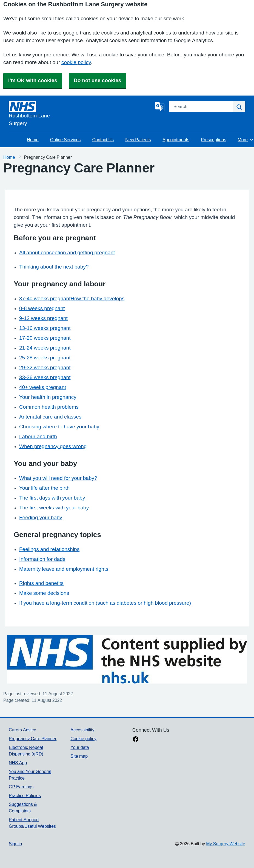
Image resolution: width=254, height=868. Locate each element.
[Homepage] (81, 114)
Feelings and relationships (49, 549)
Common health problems (49, 407)
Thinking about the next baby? (54, 267)
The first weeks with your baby (54, 508)
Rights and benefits (41, 583)
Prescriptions (213, 140)
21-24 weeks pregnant (45, 348)
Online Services (65, 140)
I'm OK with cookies (33, 80)
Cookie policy (83, 739)
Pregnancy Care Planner (33, 739)
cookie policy (76, 62)
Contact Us (103, 140)
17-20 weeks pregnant (45, 338)
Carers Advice (22, 730)
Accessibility (82, 730)
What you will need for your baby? (58, 478)
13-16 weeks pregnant (45, 328)
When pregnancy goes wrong (53, 446)
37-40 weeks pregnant (45, 299)
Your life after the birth (44, 488)
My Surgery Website (226, 844)
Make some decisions (44, 593)
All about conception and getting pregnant (67, 253)
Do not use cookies (97, 80)
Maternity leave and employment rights (64, 569)
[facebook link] (136, 740)
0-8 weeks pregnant (42, 308)
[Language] (160, 106)
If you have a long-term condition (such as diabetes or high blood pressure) (105, 603)
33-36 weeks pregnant (45, 377)
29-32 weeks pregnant (45, 367)
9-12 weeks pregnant (43, 318)
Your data (80, 747)
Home (33, 140)
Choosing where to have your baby (59, 427)
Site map (79, 756)
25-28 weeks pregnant (45, 358)
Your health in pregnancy (48, 397)
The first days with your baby (52, 498)
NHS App (18, 763)
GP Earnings (21, 787)
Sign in (15, 844)
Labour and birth (38, 436)
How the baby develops (97, 299)
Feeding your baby (41, 517)
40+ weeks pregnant (43, 387)
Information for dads (42, 559)
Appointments (176, 140)
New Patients (138, 140)
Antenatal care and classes (50, 417)
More (246, 140)
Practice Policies (25, 795)
